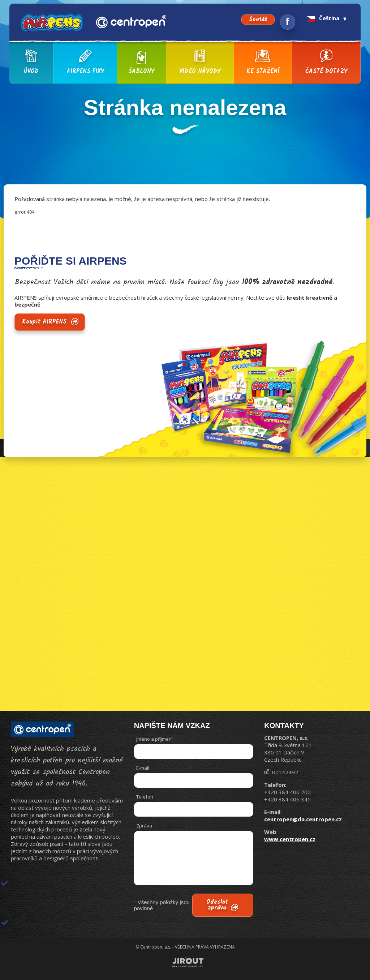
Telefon (145, 797)
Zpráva (144, 826)
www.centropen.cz (290, 839)
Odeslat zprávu (217, 905)
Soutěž (258, 19)
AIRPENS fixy (85, 62)
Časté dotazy (326, 62)
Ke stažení (263, 62)
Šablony (141, 62)
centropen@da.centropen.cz (303, 819)
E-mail (143, 768)
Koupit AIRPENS (44, 322)
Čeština (323, 18)
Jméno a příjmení (154, 739)
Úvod (31, 62)
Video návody (200, 62)
